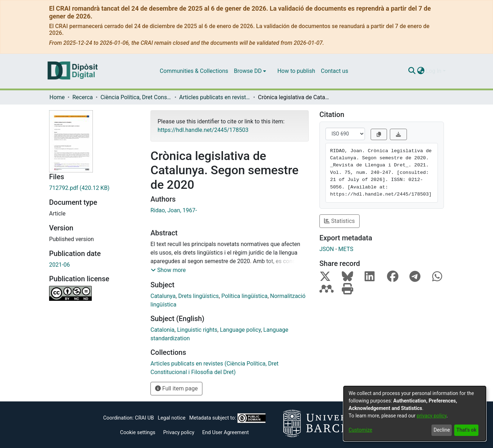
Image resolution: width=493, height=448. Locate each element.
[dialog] (415, 414)
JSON (327, 249)
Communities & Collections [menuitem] (194, 71)
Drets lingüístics (198, 296)
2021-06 (59, 265)
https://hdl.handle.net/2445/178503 (203, 130)
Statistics (340, 221)
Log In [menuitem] (434, 71)
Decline (442, 430)
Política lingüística (244, 296)
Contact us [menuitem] (335, 71)
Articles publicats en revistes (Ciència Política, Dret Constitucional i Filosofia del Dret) (215, 97)
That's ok (466, 430)
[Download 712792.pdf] (94, 188)
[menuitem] (250, 71)
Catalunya (163, 296)
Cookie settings (138, 433)
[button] (168, 270)
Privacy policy (179, 433)
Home (57, 97)
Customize (360, 430)
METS (346, 249)
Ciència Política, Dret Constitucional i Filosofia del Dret (136, 97)
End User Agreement (225, 433)
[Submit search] (412, 71)
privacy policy (431, 416)
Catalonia (163, 330)
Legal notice (171, 418)
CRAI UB (144, 418)
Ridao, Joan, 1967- (174, 210)
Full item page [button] (176, 388)
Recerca (83, 97)
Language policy (240, 330)
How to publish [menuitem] (296, 71)
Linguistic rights (197, 330)
